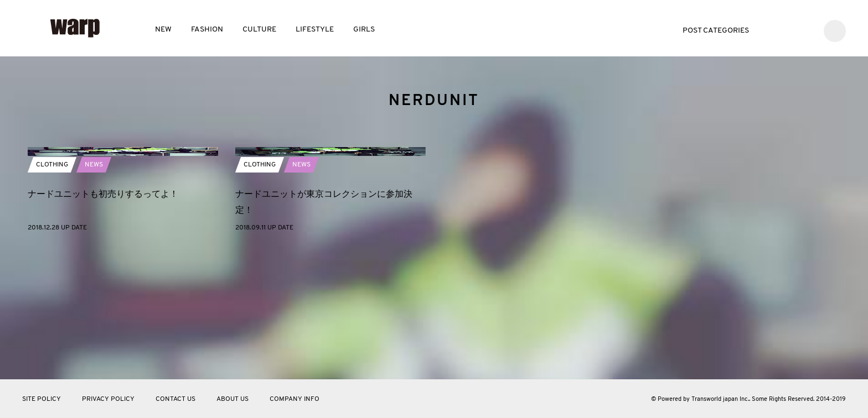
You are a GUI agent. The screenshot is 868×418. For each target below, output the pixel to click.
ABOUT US (232, 399)
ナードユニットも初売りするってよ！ (103, 322)
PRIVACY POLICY (108, 399)
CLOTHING (52, 293)
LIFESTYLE (315, 30)
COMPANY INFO (294, 399)
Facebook (789, 30)
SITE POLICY (42, 399)
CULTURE (259, 30)
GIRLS (364, 30)
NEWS (94, 293)
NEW (163, 30)
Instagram (805, 30)
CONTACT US (175, 399)
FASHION (207, 30)
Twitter (772, 30)
